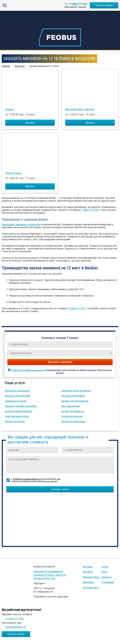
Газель (10, 110)
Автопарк (88, 567)
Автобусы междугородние (18, 411)
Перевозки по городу (16, 401)
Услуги (105, 567)
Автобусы (88, 572)
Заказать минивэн (60, 362)
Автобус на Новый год (73, 411)
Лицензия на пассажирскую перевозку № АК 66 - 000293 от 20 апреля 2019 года (50, 575)
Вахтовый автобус (71, 406)
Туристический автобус (17, 416)
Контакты (107, 577)
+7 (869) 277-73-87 (78, 4)
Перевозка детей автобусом (76, 391)
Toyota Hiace (13, 173)
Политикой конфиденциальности (28, 370)
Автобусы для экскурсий (17, 396)
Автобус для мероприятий (75, 401)
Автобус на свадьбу (15, 421)
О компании (108, 582)
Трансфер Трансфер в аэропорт (21, 406)
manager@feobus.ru (16, 627)
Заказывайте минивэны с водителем (21, 224)
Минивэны (88, 582)
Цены (104, 572)
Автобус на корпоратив (73, 421)
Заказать (30, 123)
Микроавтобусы (91, 577)
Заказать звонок (104, 5)
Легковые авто (91, 588)
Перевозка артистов (72, 416)
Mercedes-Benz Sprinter (80, 110)
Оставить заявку (60, 489)
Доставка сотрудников (73, 396)
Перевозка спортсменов (17, 391)
